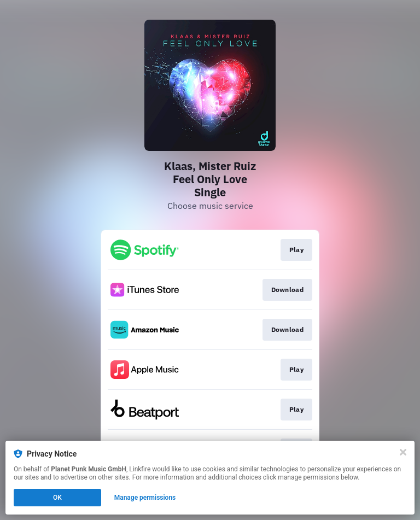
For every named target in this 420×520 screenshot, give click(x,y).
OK (57, 498)
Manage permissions (145, 498)
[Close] (403, 452)
